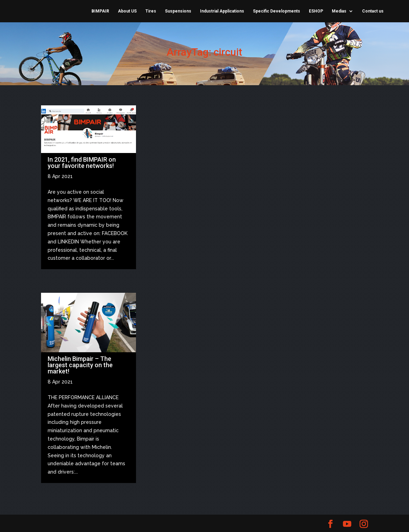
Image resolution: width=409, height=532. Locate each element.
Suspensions (178, 11)
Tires (151, 11)
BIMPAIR (100, 11)
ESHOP (316, 11)
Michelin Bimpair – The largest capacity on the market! (80, 365)
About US (127, 11)
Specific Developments (276, 11)
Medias (339, 11)
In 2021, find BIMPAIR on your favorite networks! (82, 163)
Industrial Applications (222, 11)
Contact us (373, 11)
